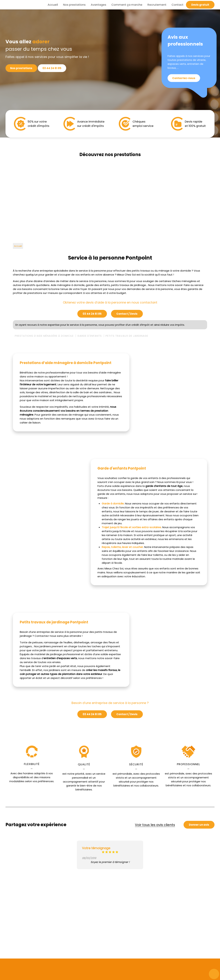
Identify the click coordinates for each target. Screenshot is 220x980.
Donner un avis (199, 825)
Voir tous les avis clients (155, 825)
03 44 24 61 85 (54, 68)
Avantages (98, 5)
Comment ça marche (127, 5)
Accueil (53, 5)
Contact (177, 5)
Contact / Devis (127, 314)
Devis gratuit (200, 5)
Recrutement (157, 5)
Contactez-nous (184, 78)
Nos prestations (74, 5)
